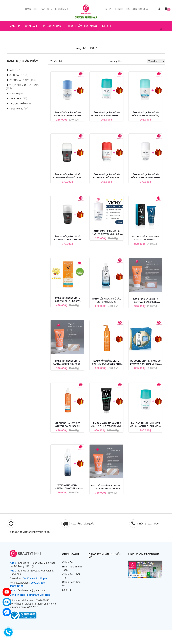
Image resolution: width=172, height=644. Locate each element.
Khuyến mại (62, 9)
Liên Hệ (119, 9)
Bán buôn (46, 9)
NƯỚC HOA (16, 36)
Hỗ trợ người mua (137, 9)
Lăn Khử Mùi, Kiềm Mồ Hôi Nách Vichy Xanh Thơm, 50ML (145, 115)
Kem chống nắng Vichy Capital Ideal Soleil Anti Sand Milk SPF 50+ (106, 364)
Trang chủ (31, 9)
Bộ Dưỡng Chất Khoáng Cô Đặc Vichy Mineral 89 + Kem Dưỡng (145, 364)
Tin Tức (108, 9)
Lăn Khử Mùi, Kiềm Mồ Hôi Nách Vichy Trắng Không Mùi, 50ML (145, 178)
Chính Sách (69, 562)
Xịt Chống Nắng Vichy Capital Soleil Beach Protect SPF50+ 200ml (67, 426)
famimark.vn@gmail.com (32, 590)
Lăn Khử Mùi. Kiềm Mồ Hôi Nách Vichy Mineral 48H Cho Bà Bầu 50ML (67, 115)
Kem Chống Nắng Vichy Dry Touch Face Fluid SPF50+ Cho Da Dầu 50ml (106, 488)
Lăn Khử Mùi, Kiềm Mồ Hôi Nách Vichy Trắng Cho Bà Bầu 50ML (106, 234)
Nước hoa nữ (16, 109)
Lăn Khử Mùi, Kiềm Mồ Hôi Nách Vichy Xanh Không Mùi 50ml (106, 115)
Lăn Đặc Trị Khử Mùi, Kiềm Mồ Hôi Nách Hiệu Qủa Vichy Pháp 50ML (145, 426)
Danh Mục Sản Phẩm (23, 61)
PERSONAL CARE (53, 26)
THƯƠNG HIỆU (18, 104)
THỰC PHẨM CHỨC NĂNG (82, 26)
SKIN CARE (31, 26)
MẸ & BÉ (107, 26)
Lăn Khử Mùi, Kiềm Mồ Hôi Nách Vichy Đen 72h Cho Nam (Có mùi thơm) (67, 240)
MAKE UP (15, 26)
